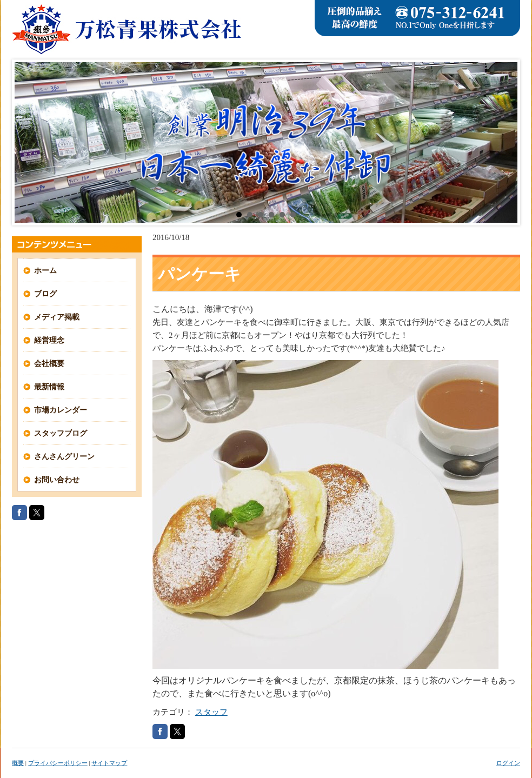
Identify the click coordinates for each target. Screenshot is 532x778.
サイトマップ (109, 763)
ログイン (508, 763)
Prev (29, 143)
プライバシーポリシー (58, 763)
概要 (18, 763)
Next (503, 143)
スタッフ (211, 712)
